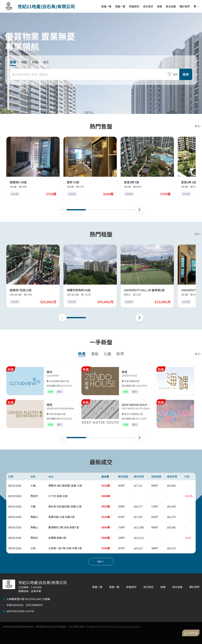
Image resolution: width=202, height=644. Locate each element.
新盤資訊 (134, 6)
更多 (198, 126)
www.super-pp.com (130, 627)
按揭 (159, 6)
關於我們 (185, 6)
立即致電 (191, 633)
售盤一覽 (106, 6)
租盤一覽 (120, 6)
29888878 (37, 605)
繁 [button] (197, 6)
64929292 (18, 605)
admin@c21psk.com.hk (20, 611)
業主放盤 (171, 6)
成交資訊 (148, 6)
